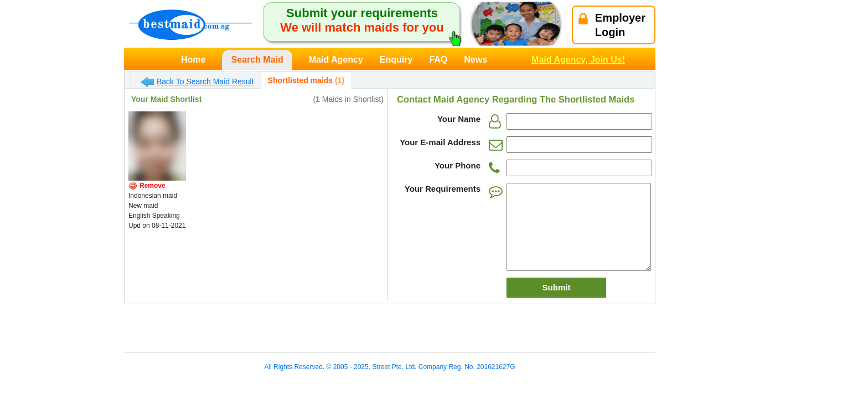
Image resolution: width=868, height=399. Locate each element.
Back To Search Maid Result (197, 82)
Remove (153, 186)
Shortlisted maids (306, 80)
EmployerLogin (612, 25)
